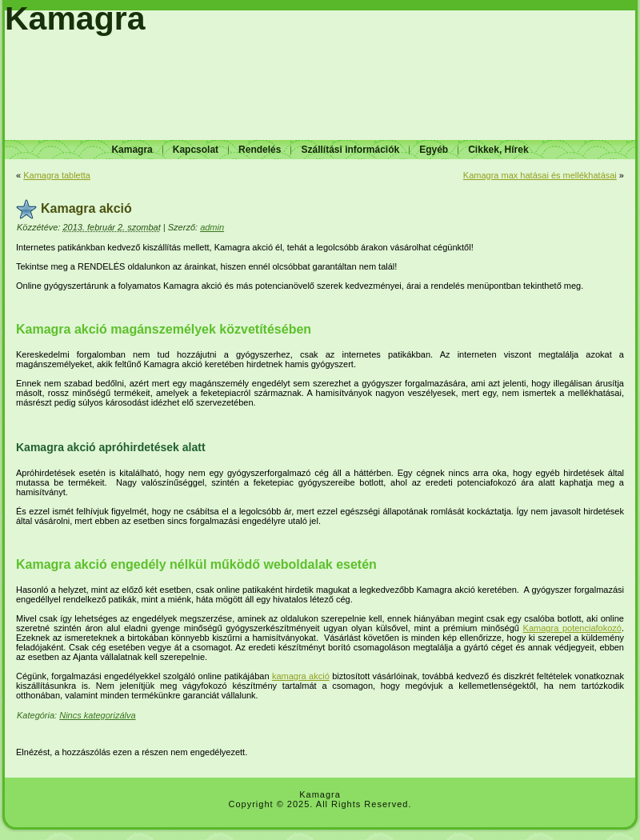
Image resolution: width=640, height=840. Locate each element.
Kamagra (75, 18)
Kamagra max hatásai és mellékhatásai (540, 175)
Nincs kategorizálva (97, 715)
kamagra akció (301, 676)
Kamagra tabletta (57, 175)
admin (212, 227)
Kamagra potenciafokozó (572, 628)
